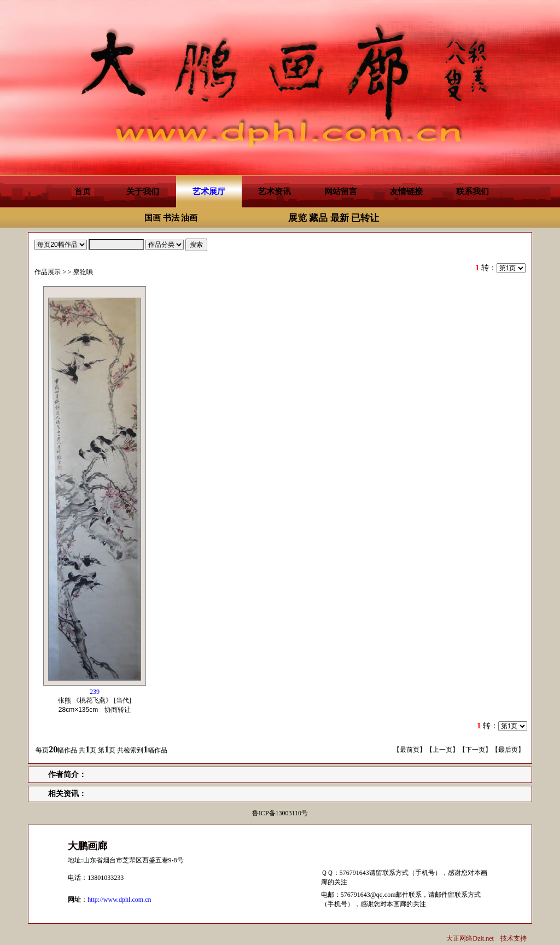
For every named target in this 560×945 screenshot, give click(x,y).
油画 (189, 218)
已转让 (365, 218)
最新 (340, 218)
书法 (171, 218)
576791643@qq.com (368, 895)
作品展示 (48, 272)
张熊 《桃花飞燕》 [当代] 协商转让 (98, 701)
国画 (153, 218)
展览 (297, 218)
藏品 (318, 218)
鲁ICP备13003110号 (280, 813)
